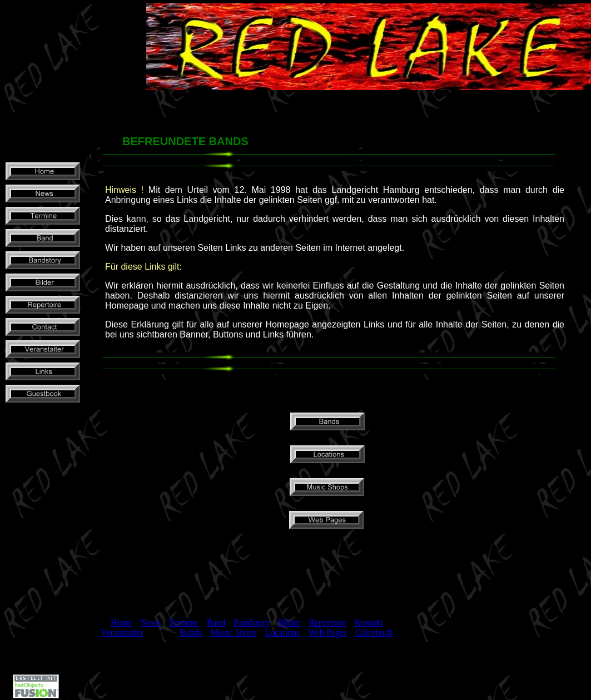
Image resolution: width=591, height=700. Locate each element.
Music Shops (233, 632)
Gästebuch (374, 632)
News (151, 622)
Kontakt (369, 622)
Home (121, 622)
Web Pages (327, 632)
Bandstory (252, 622)
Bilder (290, 622)
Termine (184, 622)
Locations (282, 632)
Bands (191, 632)
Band (216, 622)
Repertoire (327, 622)
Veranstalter (122, 632)
